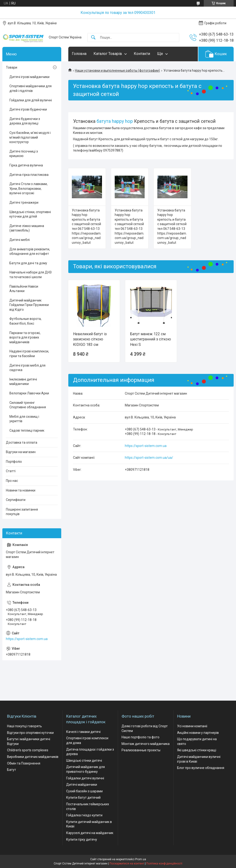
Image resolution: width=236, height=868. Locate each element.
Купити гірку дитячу (82, 839)
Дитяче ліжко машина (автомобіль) (27, 228)
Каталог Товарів (108, 54)
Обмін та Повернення (24, 763)
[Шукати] (93, 38)
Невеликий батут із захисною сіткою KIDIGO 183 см (90, 339)
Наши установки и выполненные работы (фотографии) (117, 70)
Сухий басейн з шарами (84, 791)
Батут (12, 770)
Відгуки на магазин (21, 452)
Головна (79, 54)
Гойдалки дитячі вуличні (85, 778)
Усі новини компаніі (192, 726)
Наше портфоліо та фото (140, 737)
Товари (12, 67)
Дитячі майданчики (82, 785)
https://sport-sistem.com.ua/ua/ (149, 458)
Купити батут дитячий (83, 798)
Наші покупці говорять (24, 726)
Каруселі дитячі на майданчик (90, 833)
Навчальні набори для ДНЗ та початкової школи (31, 275)
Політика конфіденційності (164, 864)
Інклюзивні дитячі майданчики (23, 382)
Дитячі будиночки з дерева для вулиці (25, 121)
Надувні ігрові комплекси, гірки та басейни (29, 354)
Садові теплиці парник (27, 430)
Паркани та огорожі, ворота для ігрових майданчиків (25, 337)
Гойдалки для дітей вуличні (31, 100)
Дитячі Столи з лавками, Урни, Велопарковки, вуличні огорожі (28, 188)
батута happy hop (115, 121)
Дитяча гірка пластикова (29, 175)
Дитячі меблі (20, 240)
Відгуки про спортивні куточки (30, 733)
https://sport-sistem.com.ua (146, 446)
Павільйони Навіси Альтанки (24, 289)
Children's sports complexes (28, 750)
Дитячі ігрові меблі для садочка (27, 368)
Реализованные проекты (141, 750)
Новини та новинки (21, 490)
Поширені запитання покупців (22, 512)
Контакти (142, 54)
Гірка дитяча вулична (26, 165)
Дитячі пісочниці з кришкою (24, 154)
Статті (11, 471)
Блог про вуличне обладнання (201, 768)
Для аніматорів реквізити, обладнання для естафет (30, 252)
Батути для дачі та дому (28, 263)
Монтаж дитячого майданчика (146, 744)
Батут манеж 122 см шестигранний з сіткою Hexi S (151, 339)
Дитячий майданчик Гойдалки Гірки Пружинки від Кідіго (29, 305)
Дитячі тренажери (24, 203)
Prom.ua (141, 859)
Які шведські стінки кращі (197, 750)
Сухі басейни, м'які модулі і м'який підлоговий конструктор (30, 137)
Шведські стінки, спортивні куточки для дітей (30, 214)
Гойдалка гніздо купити (84, 815)
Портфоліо (14, 462)
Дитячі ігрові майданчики (29, 77)
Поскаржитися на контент (127, 864)
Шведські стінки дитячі (84, 761)
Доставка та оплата (22, 442)
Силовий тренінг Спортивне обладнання (28, 405)
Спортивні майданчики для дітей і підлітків (31, 88)
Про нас (12, 481)
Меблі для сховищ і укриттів (24, 419)
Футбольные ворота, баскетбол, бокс (25, 321)
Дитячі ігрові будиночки (28, 109)
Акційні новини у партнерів (198, 733)
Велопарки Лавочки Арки (29, 393)
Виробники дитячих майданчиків (33, 757)
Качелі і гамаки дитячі (83, 732)
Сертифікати (16, 500)
